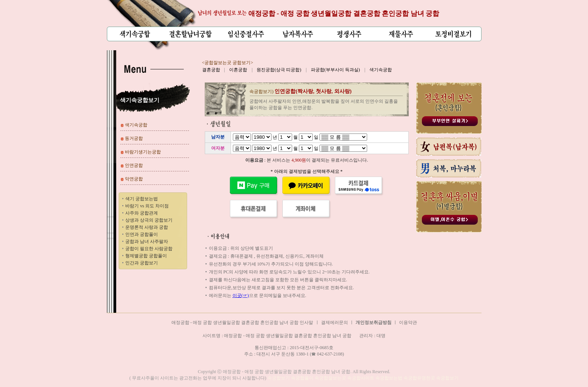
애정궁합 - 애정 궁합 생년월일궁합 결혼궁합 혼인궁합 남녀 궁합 (344, 13)
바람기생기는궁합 (143, 152)
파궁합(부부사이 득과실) (335, 70)
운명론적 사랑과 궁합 (147, 227)
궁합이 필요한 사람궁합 (149, 249)
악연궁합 (134, 179)
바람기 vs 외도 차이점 (147, 206)
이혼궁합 (238, 70)
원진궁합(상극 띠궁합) (279, 70)
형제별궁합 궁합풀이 (146, 256)
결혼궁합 (211, 70)
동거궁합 (134, 138)
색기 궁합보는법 (142, 199)
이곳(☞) (241, 295)
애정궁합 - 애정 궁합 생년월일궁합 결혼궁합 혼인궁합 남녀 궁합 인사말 (242, 322)
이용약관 (408, 322)
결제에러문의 (334, 322)
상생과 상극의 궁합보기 (149, 220)
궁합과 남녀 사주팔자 (147, 241)
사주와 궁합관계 (142, 213)
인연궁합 (134, 165)
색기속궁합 (381, 70)
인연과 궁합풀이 (142, 234)
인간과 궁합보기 (142, 263)
